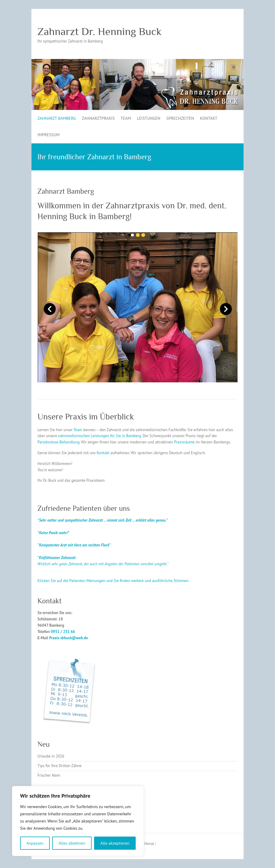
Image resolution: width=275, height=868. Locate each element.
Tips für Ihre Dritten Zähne (59, 766)
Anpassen (35, 843)
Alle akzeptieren (115, 843)
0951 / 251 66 (63, 632)
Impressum (49, 135)
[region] (78, 821)
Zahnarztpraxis (98, 118)
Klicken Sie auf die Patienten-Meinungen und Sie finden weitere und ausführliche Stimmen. (113, 581)
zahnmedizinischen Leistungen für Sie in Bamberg (100, 436)
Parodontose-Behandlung (58, 442)
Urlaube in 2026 (51, 756)
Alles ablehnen (72, 843)
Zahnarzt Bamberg (57, 118)
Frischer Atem (49, 775)
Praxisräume (185, 442)
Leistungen (149, 118)
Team (126, 118)
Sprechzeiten (180, 118)
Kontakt (209, 118)
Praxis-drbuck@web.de (68, 638)
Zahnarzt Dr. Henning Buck (100, 31)
